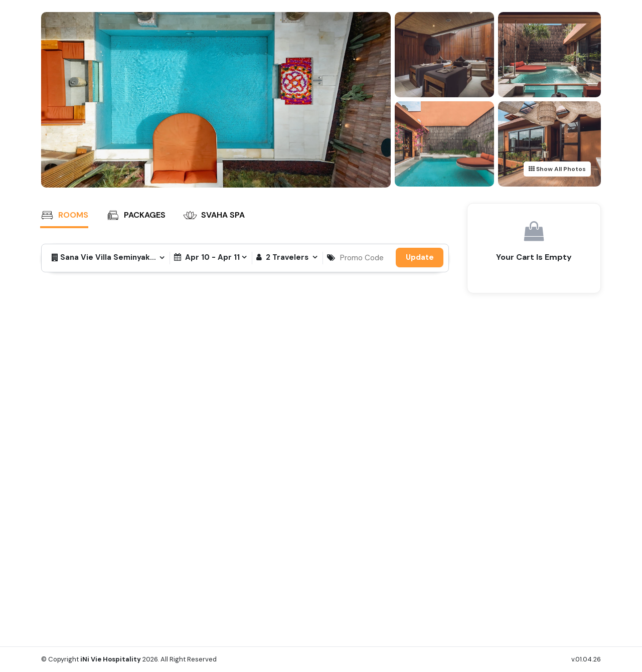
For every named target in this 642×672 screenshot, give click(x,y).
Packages (136, 215)
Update (420, 257)
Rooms (64, 215)
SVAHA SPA (214, 215)
